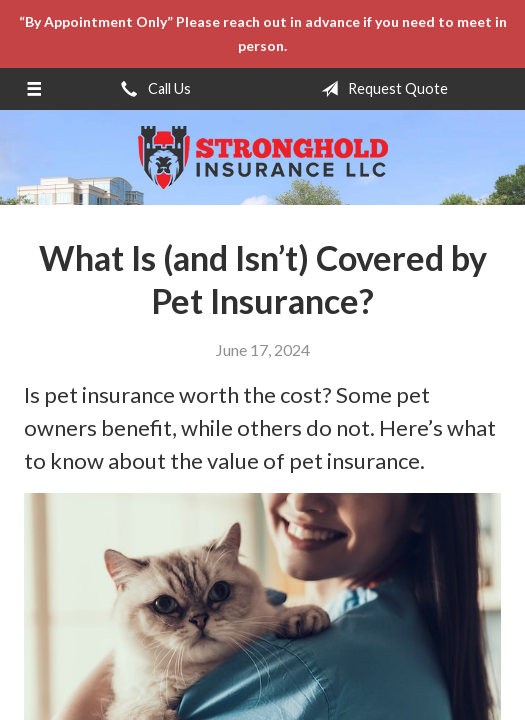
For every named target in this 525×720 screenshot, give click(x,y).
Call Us (152, 89)
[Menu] (34, 89)
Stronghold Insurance (263, 157)
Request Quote (380, 89)
